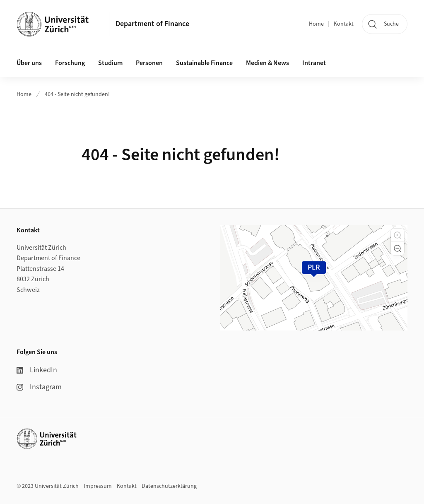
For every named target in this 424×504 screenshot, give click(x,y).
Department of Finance (152, 24)
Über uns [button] (29, 63)
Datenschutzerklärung (169, 486)
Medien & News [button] (267, 63)
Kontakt (344, 24)
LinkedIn (37, 370)
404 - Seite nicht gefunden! (77, 94)
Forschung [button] (70, 63)
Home (316, 24)
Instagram (39, 387)
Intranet (314, 63)
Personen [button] (149, 63)
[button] (397, 235)
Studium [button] (110, 63)
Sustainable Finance (204, 63)
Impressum (98, 486)
